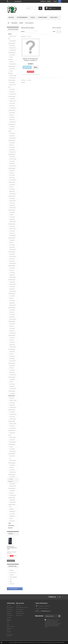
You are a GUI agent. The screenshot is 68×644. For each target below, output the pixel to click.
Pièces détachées (11, 58)
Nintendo (11, 493)
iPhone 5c (12, 326)
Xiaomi (11, 518)
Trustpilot (23, 82)
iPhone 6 (11, 298)
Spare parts (12, 92)
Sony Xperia (12, 484)
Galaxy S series (13, 400)
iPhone (11, 17)
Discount (54, 17)
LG (10, 458)
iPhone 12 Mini (13, 76)
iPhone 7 (11, 243)
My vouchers (19, 615)
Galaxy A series (13, 414)
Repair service (10, 626)
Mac (10, 507)
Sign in (55, 1)
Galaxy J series (13, 424)
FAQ (11, 582)
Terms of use (12, 573)
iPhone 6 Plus (12, 284)
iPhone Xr (12, 145)
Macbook (11, 509)
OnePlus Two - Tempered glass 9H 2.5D (12, 548)
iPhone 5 (11, 354)
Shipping (11, 570)
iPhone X (11, 187)
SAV (10, 579)
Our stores (12, 584)
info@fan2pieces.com (46, 611)
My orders (19, 606)
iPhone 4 (11, 382)
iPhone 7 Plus (12, 229)
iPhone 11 (12, 115)
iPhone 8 (11, 215)
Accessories (12, 46)
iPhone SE (12, 312)
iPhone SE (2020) (11, 130)
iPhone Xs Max (13, 159)
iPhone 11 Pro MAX (12, 86)
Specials (11, 534)
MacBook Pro (12, 511)
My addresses (20, 611)
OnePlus (11, 468)
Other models (12, 437)
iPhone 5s (12, 340)
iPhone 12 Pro (13, 48)
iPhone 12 (12, 62)
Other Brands (22, 17)
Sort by (23, 32)
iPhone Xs (12, 173)
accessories (12, 366)
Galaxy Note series (12, 434)
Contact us (43, 1)
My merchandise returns (22, 608)
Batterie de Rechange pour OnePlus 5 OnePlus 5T (31, 60)
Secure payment (13, 577)
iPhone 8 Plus (12, 201)
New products (10, 608)
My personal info (20, 613)
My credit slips (20, 609)
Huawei (11, 447)
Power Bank (43, 17)
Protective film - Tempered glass (12, 42)
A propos (11, 575)
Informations (12, 566)
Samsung (12, 398)
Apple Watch (12, 500)
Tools (33, 17)
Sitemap (9, 632)
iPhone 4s (12, 368)
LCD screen (12, 89)
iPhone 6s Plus (13, 256)
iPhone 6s (12, 270)
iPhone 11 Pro (13, 101)
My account (20, 603)
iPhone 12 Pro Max (12, 37)
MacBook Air (12, 516)
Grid (58, 32)
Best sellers (10, 609)
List (60, 32)
